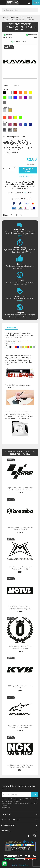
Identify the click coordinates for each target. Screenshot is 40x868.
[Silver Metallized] (5, 111)
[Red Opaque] (15, 93)
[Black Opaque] (5, 93)
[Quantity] (11, 169)
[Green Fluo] (21, 118)
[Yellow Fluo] (15, 118)
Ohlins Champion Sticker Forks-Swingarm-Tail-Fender (20, 647)
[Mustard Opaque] (26, 93)
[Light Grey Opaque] (31, 98)
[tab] (11, 328)
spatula (20, 301)
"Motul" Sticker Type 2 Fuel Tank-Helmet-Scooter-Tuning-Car (20, 608)
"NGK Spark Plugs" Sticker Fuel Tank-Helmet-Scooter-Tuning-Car (20, 766)
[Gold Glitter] (15, 130)
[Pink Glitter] (10, 125)
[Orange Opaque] (21, 93)
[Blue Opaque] (15, 98)
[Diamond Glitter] (5, 125)
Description (11, 328)
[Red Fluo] (5, 118)
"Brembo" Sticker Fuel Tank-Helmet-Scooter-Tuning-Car (20, 528)
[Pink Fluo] (10, 118)
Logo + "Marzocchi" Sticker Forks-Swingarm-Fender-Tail (20, 568)
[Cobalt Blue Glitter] (31, 125)
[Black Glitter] (10, 130)
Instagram (34, 836)
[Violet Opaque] (26, 98)
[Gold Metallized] (10, 111)
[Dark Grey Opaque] (5, 103)
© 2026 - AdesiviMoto (20, 865)
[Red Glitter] (15, 125)
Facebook (29, 836)
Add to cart (28, 170)
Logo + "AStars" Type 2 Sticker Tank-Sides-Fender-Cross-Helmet (20, 726)
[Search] (20, 10)
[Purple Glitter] (21, 125)
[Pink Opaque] (21, 98)
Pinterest (22, 215)
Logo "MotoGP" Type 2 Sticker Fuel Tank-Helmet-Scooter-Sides (20, 489)
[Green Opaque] (5, 98)
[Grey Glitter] (5, 130)
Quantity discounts (26, 176)
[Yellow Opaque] (31, 93)
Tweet (17, 215)
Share (11, 215)
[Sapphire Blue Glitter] (26, 125)
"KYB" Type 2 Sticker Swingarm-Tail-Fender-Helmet (20, 687)
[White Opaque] (10, 93)
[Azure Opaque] (10, 98)
